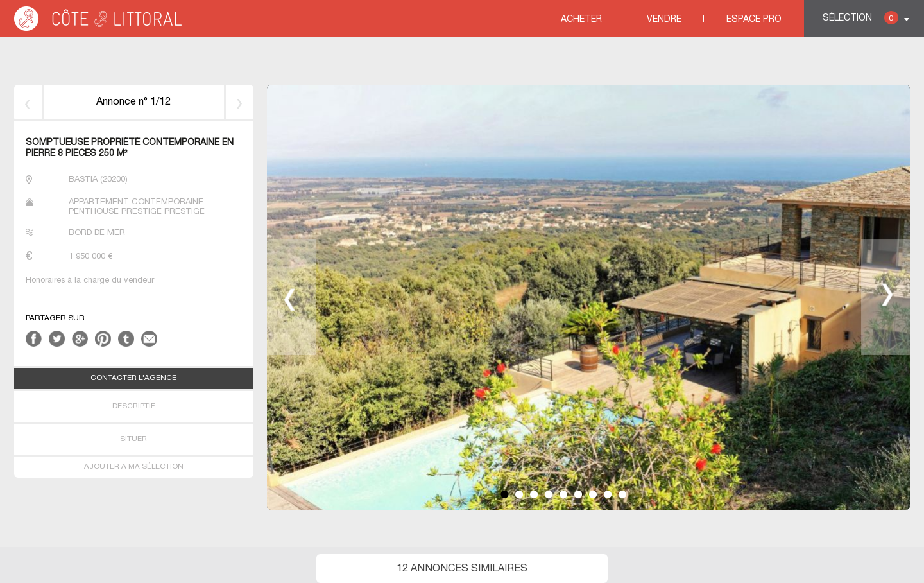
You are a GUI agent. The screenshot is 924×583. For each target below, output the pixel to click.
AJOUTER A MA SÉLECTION (134, 467)
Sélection (860, 18)
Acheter (581, 20)
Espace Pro (754, 20)
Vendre (664, 20)
